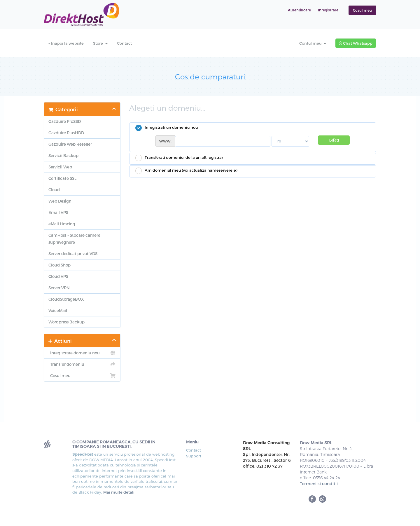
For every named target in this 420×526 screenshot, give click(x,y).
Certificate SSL (62, 178)
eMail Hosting (62, 224)
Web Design (60, 201)
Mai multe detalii (119, 492)
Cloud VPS (58, 276)
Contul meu (313, 43)
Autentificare (299, 10)
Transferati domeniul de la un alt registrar (179, 158)
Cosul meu (362, 10)
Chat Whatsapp (356, 43)
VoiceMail (58, 310)
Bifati (334, 140)
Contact (124, 43)
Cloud (54, 190)
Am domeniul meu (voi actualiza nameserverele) (186, 171)
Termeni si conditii (319, 484)
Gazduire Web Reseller (70, 144)
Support (194, 456)
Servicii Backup (63, 155)
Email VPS (58, 212)
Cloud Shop (60, 265)
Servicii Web (60, 167)
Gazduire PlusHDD (66, 133)
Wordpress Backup (66, 322)
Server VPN (59, 288)
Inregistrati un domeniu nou (167, 128)
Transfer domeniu (82, 364)
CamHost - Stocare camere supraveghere (74, 239)
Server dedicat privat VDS (73, 254)
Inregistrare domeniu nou (82, 353)
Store (100, 43)
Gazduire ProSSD (65, 121)
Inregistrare (328, 10)
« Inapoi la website (66, 43)
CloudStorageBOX (66, 299)
